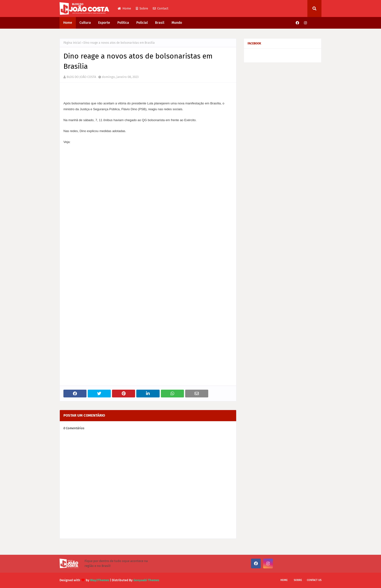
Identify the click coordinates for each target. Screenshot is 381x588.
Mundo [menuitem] (177, 23)
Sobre (142, 8)
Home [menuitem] (68, 23)
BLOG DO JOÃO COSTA (81, 77)
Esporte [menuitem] (104, 23)
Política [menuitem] (123, 23)
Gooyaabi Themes (146, 580)
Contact (161, 8)
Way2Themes (100, 580)
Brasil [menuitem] (160, 23)
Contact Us (314, 580)
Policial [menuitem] (142, 23)
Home (124, 8)
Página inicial (72, 43)
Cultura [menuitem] (85, 23)
